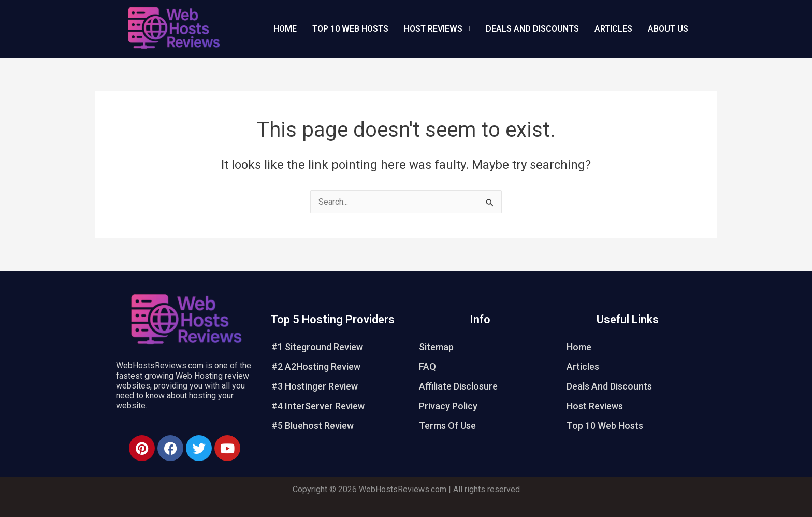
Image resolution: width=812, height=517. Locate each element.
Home (285, 29)
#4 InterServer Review (318, 406)
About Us (668, 29)
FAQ (427, 367)
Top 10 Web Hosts (350, 29)
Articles (613, 29)
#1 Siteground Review (317, 347)
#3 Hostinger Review (315, 386)
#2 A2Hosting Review (316, 367)
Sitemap (436, 347)
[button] (437, 29)
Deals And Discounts (532, 29)
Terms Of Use (447, 426)
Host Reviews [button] (437, 29)
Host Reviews (595, 406)
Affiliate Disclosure (458, 386)
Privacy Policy (448, 406)
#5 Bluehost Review (313, 426)
